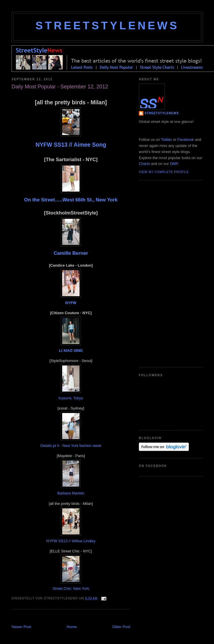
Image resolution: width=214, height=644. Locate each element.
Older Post (121, 627)
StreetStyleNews (107, 26)
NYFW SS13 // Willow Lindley (71, 541)
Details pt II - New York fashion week (71, 446)
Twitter (166, 140)
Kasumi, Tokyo (71, 398)
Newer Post (21, 627)
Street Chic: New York (71, 588)
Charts (144, 164)
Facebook (186, 140)
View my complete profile (164, 172)
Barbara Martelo (71, 493)
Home (72, 627)
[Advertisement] (162, 273)
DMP (174, 164)
